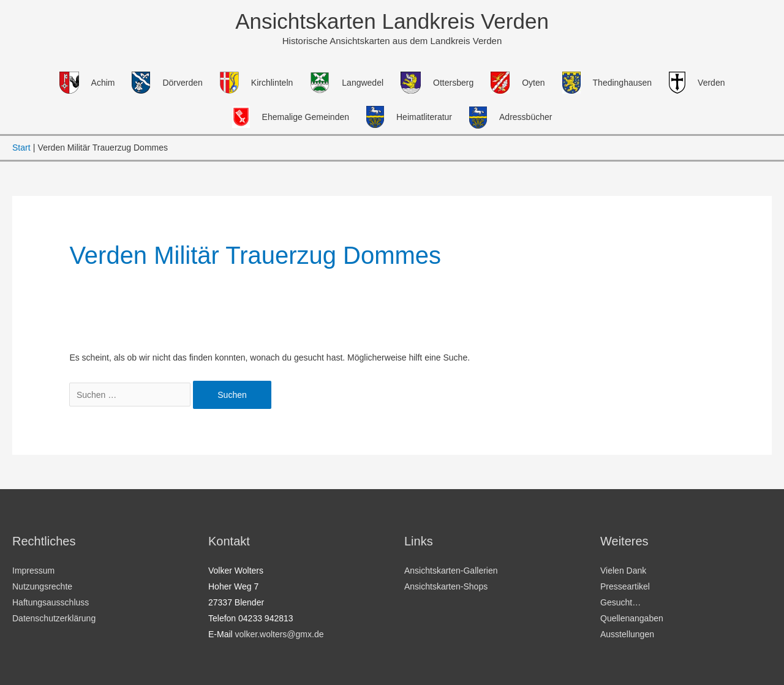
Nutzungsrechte (42, 586)
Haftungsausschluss (51, 602)
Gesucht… (620, 602)
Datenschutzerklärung (54, 618)
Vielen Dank (623, 571)
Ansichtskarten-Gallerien (451, 571)
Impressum (33, 571)
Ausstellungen (627, 634)
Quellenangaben (632, 618)
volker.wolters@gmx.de (280, 634)
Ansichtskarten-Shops (446, 586)
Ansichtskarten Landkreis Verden (392, 21)
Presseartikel (625, 586)
